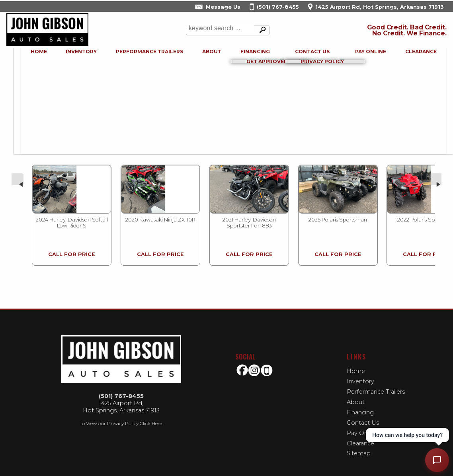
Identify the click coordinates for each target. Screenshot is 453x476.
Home (356, 363)
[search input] (219, 30)
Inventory (73, 55)
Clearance (416, 55)
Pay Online (365, 55)
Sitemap (359, 446)
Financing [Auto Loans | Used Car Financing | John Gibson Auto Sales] (248, 55)
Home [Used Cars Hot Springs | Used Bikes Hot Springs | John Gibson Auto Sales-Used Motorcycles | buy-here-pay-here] (30, 55)
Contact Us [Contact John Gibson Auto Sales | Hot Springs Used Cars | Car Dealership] (306, 55)
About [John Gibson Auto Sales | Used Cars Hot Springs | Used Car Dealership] (204, 55)
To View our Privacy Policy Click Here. (121, 415)
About (356, 394)
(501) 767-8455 (121, 388)
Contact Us (363, 415)
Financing (360, 404)
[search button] (261, 30)
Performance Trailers (142, 55)
